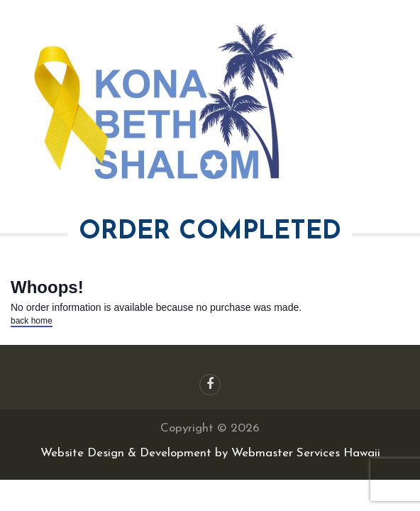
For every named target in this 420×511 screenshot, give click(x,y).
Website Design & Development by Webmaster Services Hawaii (210, 453)
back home (32, 321)
